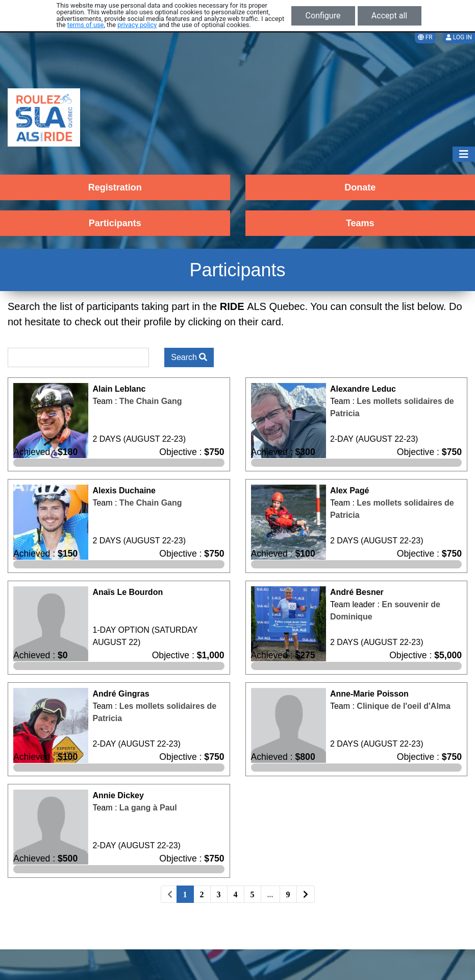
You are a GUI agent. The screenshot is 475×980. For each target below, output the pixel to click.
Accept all (389, 16)
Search (189, 357)
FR (425, 37)
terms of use (86, 25)
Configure (323, 16)
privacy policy (137, 25)
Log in (459, 37)
